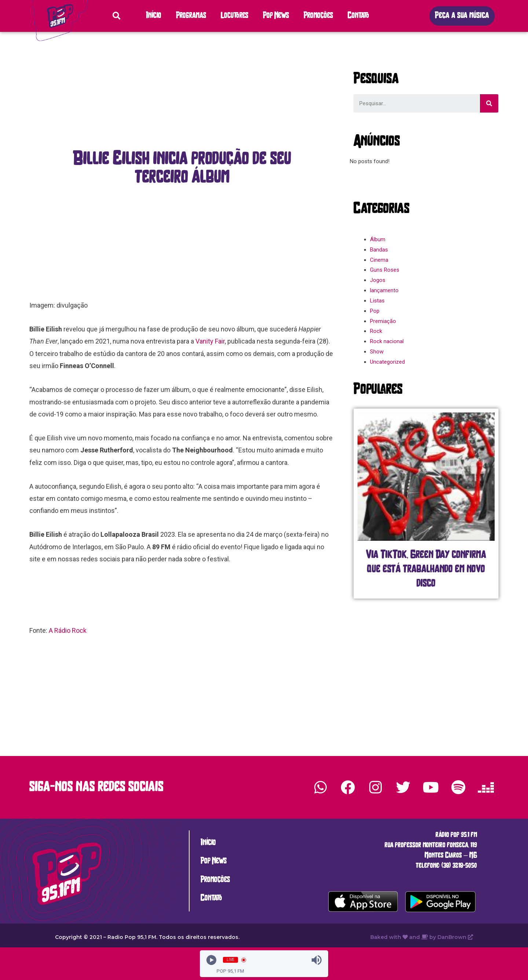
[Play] (211, 960)
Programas (191, 16)
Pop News (276, 16)
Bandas (379, 250)
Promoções (318, 16)
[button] (462, 16)
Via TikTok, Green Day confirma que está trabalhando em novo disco (426, 570)
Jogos (378, 280)
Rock (376, 331)
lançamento (384, 290)
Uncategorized (387, 362)
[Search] (489, 103)
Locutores (234, 16)
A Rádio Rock (68, 630)
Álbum (378, 239)
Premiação (383, 321)
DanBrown (455, 937)
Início (154, 16)
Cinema (379, 260)
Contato (358, 16)
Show (377, 352)
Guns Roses (385, 270)
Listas (377, 301)
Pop (375, 311)
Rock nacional (387, 341)
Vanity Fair (210, 341)
